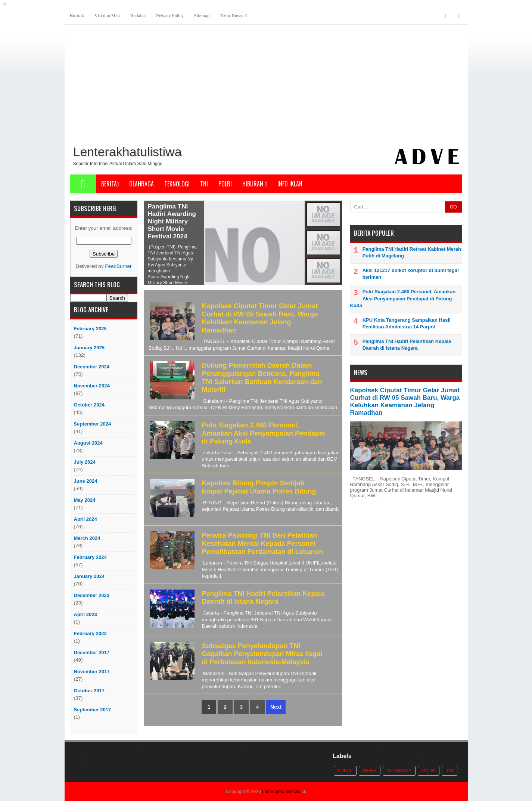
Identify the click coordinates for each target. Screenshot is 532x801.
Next (276, 707)
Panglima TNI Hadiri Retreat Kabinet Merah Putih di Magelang (412, 252)
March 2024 (87, 538)
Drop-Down (231, 16)
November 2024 (92, 386)
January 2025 (89, 348)
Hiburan (255, 184)
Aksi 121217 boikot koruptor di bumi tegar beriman (411, 274)
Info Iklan (290, 184)
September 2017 (93, 710)
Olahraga (141, 184)
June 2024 (86, 481)
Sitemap (202, 16)
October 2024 (89, 405)
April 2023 (85, 614)
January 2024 (89, 576)
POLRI (225, 184)
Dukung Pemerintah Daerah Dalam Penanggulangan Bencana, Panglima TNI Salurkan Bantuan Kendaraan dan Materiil (262, 378)
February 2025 (90, 329)
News (370, 771)
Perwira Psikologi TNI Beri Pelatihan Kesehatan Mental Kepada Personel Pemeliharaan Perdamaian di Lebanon (263, 543)
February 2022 (90, 633)
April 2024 (85, 519)
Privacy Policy (170, 16)
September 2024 (93, 424)
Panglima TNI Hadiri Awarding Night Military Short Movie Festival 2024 (172, 221)
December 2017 (92, 652)
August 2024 (88, 443)
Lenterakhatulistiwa (281, 792)
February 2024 (90, 557)
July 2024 (85, 462)
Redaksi (138, 16)
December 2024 (92, 367)
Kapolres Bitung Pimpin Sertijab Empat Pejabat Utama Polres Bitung (259, 487)
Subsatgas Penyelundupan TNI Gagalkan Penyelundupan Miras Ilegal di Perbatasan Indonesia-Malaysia (262, 654)
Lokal (345, 771)
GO (453, 207)
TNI (204, 184)
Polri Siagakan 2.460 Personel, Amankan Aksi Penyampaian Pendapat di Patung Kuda (264, 433)
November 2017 (92, 672)
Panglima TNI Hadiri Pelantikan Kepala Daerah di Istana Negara (263, 598)
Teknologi (177, 184)
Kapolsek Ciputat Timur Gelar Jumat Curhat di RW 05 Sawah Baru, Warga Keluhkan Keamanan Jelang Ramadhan (260, 318)
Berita (110, 184)
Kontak (77, 16)
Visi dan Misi (107, 16)
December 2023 (92, 595)
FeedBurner (118, 266)
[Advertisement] (266, 86)
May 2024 (85, 500)
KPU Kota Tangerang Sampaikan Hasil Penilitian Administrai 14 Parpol (407, 323)
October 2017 (89, 691)
